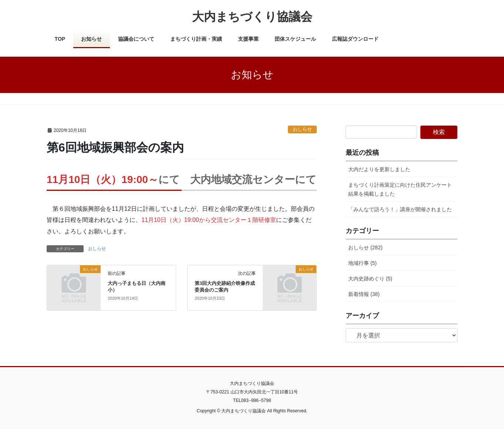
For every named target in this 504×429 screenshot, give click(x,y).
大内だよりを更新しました (379, 169)
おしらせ (302, 129)
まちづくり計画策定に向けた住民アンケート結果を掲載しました (400, 189)
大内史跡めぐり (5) (370, 279)
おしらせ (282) (365, 247)
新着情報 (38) (364, 294)
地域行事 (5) (362, 263)
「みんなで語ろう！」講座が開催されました (400, 209)
